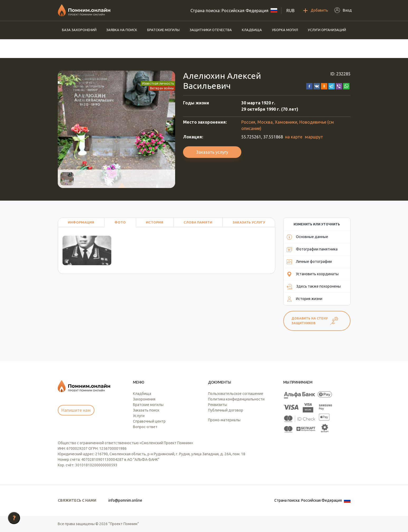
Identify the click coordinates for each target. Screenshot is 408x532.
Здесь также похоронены (314, 287)
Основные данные (307, 237)
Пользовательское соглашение (236, 394)
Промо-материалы (224, 420)
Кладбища (252, 30)
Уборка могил (285, 30)
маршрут (314, 137)
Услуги (139, 416)
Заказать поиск (146, 410)
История (155, 222)
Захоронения (144, 399)
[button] (309, 86)
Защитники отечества (211, 30)
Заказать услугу (212, 152)
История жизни (304, 299)
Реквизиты (218, 405)
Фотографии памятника (312, 249)
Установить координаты (313, 274)
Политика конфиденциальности (236, 399)
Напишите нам (76, 410)
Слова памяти (198, 222)
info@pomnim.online (125, 500)
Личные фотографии (309, 262)
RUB (291, 11)
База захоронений (79, 30)
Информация (81, 222)
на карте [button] (294, 137)
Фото (120, 222)
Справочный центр (149, 421)
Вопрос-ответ (145, 427)
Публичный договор (226, 410)
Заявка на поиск (122, 30)
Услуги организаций (327, 30)
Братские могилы (163, 30)
